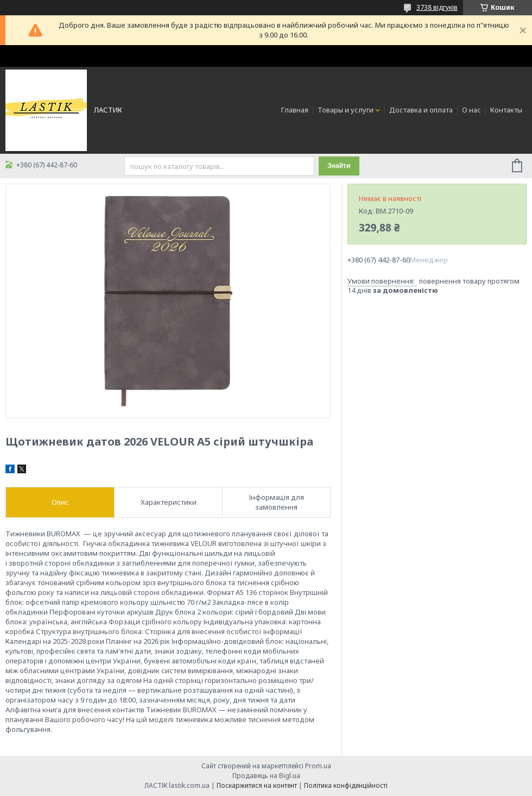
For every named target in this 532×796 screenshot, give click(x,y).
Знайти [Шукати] (339, 166)
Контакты (506, 110)
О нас (471, 110)
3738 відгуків (437, 7)
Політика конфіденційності (346, 785)
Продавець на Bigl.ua (266, 776)
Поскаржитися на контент (257, 785)
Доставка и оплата (421, 110)
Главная (295, 110)
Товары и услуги (346, 110)
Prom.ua (318, 766)
